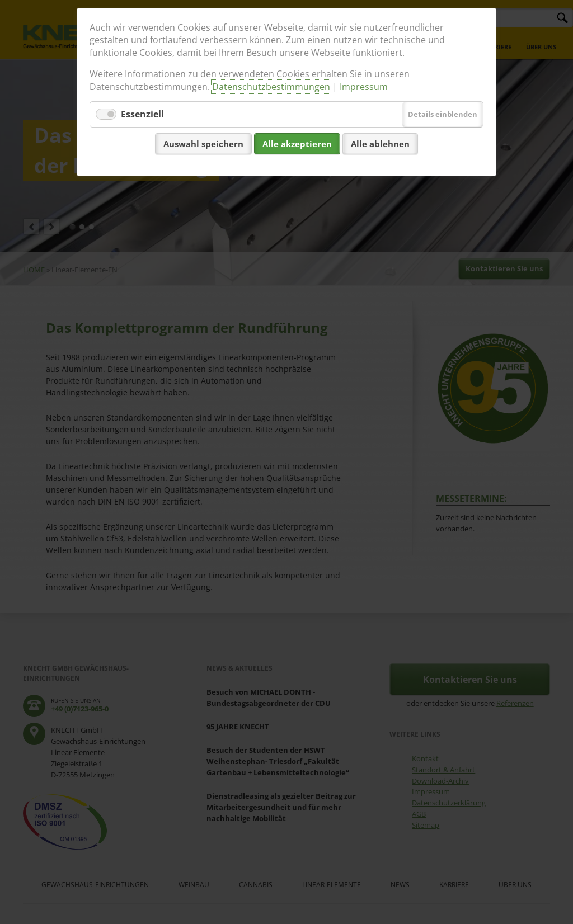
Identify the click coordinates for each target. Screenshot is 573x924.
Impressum (364, 87)
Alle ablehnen (380, 144)
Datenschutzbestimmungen (271, 87)
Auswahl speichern (203, 144)
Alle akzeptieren (297, 144)
